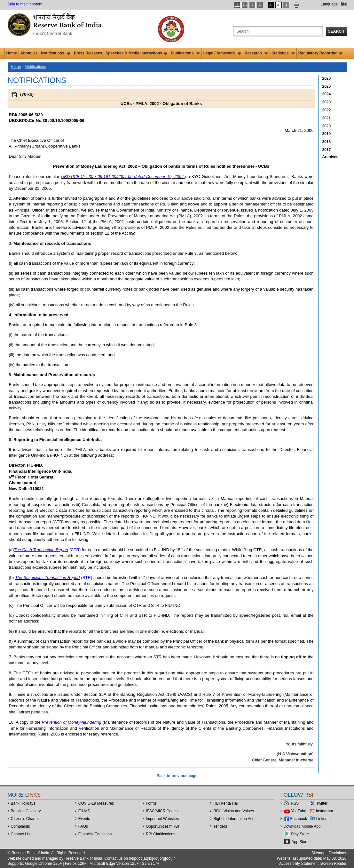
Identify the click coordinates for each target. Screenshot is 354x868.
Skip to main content (25, 4)
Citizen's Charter (25, 819)
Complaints (20, 826)
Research (256, 53)
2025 (327, 86)
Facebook (299, 819)
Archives (330, 157)
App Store (300, 842)
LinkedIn (323, 819)
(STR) (86, 578)
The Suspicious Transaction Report (47, 578)
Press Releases (88, 53)
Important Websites (162, 819)
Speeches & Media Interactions (136, 53)
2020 (327, 126)
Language (329, 4)
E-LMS (84, 811)
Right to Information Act (233, 819)
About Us (29, 53)
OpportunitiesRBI (162, 826)
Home (12, 53)
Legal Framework (222, 53)
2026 (327, 78)
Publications (185, 53)
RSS (295, 803)
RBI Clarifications (161, 834)
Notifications (56, 53)
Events (84, 819)
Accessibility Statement (299, 864)
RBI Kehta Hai (225, 803)
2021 (327, 118)
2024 (327, 94)
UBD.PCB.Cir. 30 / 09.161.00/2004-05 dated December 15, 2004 (122, 177)
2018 (327, 142)
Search (336, 31)
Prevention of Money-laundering (72, 722)
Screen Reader (334, 864)
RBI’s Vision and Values (234, 811)
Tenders (220, 826)
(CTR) (74, 550)
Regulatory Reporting (321, 53)
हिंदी (344, 4)
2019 (327, 134)
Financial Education (95, 834)
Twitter (322, 803)
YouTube (299, 811)
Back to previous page (177, 776)
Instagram (324, 811)
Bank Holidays (23, 803)
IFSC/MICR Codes (162, 811)
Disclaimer (337, 853)
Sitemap (319, 853)
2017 (327, 150)
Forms (151, 803)
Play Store (300, 834)
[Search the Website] (278, 31)
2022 (327, 110)
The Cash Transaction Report (41, 550)
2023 (327, 102)
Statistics (283, 53)
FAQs (83, 826)
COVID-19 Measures (96, 803)
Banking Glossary (26, 811)
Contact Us (20, 834)
